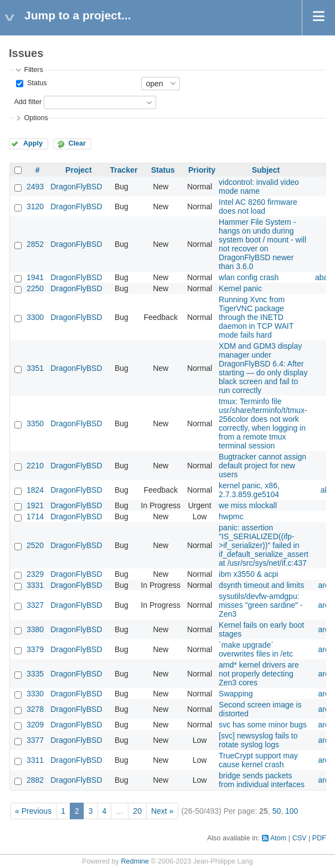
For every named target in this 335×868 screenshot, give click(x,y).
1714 (35, 516)
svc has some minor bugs (263, 725)
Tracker (124, 170)
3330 (35, 694)
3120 (35, 206)
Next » (162, 811)
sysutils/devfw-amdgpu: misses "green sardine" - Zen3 (261, 605)
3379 (35, 649)
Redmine (135, 861)
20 (137, 811)
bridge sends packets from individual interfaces (262, 780)
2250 (35, 288)
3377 (35, 740)
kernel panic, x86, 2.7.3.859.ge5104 (249, 490)
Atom (278, 838)
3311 (35, 760)
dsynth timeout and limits (261, 585)
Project (78, 170)
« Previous (33, 811)
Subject (266, 170)
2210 (35, 466)
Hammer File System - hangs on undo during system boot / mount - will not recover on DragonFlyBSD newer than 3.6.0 (262, 244)
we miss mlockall (248, 505)
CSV (300, 838)
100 (292, 811)
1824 (35, 490)
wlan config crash (249, 277)
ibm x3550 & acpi (248, 574)
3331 (35, 585)
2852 (35, 244)
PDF (319, 838)
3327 (35, 605)
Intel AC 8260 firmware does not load (258, 206)
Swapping (236, 694)
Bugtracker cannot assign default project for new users (262, 466)
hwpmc (231, 516)
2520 (35, 545)
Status (36, 83)
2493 (35, 187)
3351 (35, 368)
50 (277, 811)
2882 (35, 780)
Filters (33, 70)
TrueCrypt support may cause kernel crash (258, 760)
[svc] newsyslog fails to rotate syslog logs (258, 740)
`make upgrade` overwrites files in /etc (256, 649)
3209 (35, 725)
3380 (35, 629)
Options (36, 118)
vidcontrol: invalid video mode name (259, 187)
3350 (35, 423)
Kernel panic (240, 288)
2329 (35, 574)
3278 (35, 709)
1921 (35, 505)
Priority (202, 170)
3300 (35, 317)
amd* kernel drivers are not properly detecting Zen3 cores (259, 674)
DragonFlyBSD (76, 187)
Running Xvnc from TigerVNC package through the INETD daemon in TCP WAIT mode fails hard (256, 317)
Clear (77, 143)
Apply (33, 143)
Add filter (28, 102)
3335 (35, 674)
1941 (35, 277)
